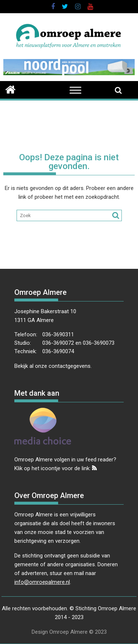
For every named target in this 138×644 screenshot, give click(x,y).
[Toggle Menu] (75, 90)
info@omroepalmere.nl (42, 582)
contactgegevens (70, 366)
